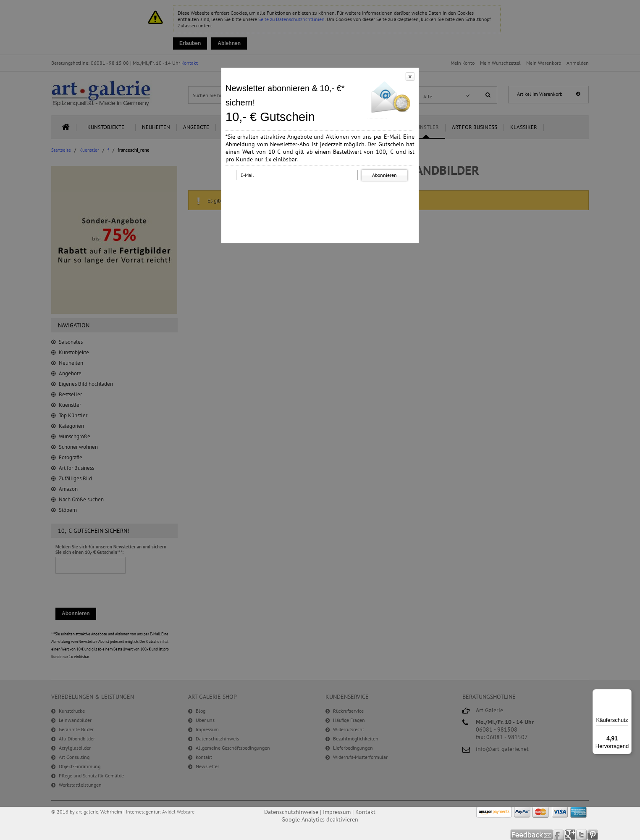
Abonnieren (384, 175)
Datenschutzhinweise (291, 812)
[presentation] (322, 199)
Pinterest (593, 835)
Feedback (532, 835)
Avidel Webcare (178, 812)
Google (570, 835)
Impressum (337, 812)
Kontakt (365, 812)
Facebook (559, 835)
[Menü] (627, 694)
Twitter (582, 835)
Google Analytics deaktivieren (320, 819)
